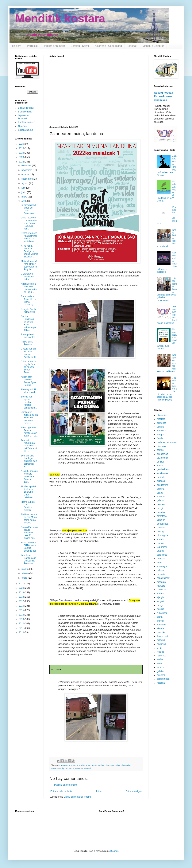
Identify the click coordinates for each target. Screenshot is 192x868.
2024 (22, 153)
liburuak (161, 497)
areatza (74, 765)
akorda (160, 628)
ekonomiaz (126, 765)
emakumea (56, 768)
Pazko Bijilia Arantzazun (28, 343)
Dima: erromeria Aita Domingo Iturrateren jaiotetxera (29, 237)
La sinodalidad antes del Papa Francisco (28, 209)
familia (160, 438)
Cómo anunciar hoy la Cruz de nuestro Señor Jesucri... (29, 367)
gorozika (161, 632)
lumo (159, 663)
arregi (160, 508)
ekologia (161, 532)
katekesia (162, 431)
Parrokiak (33, 46)
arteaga (161, 559)
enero (25, 578)
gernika (161, 489)
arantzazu (65, 765)
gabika (160, 671)
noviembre (27, 170)
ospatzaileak (163, 578)
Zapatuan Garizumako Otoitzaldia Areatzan (29, 559)
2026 (22, 144)
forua (159, 563)
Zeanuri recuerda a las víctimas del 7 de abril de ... (29, 446)
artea (88, 765)
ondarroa (161, 644)
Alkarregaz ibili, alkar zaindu (29, 391)
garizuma (161, 528)
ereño (160, 659)
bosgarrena (163, 485)
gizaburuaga (163, 679)
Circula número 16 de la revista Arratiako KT (29, 353)
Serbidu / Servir (80, 46)
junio (24, 192)
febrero (25, 573)
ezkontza (161, 590)
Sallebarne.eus (26, 130)
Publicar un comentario (66, 785)
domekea (161, 423)
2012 (22, 624)
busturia (161, 574)
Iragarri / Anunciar (54, 46)
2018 (22, 597)
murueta (161, 586)
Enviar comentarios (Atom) (77, 797)
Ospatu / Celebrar (153, 46)
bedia (94, 765)
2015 (22, 610)
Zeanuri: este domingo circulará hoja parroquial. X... (29, 461)
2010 (22, 632)
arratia (82, 765)
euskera (161, 675)
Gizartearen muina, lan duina (28, 277)
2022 (22, 162)
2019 (22, 592)
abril (24, 201)
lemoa (71, 768)
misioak (161, 477)
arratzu (160, 667)
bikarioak (161, 446)
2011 (22, 628)
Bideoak (132, 46)
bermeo (161, 504)
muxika (160, 609)
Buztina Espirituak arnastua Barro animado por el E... (29, 323)
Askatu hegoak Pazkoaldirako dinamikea (163, 96)
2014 (22, 615)
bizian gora (162, 535)
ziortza (160, 543)
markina (161, 640)
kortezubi (161, 625)
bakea (160, 493)
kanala (160, 594)
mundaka (161, 512)
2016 (22, 606)
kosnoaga (162, 566)
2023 (22, 157)
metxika (161, 683)
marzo (25, 569)
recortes (79, 768)
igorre (65, 768)
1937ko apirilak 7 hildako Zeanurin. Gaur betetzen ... (29, 492)
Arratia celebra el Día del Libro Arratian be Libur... (29, 288)
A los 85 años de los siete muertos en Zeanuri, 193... (29, 477)
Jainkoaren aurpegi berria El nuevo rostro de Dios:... (29, 418)
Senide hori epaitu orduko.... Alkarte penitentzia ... (29, 402)
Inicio (99, 791)
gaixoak (161, 500)
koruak (160, 539)
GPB (159, 648)
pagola (160, 427)
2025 (22, 148)
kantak (160, 466)
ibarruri (160, 621)
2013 (22, 619)
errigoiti (161, 601)
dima (107, 765)
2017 (22, 601)
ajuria (160, 617)
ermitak (161, 462)
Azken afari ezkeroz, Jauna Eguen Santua (29, 381)
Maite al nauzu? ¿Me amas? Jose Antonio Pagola (29, 265)
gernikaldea (163, 469)
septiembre (27, 179)
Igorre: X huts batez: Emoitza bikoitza (28, 506)
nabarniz (161, 656)
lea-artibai (162, 547)
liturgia (160, 435)
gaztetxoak (162, 458)
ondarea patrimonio (167, 442)
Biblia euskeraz (26, 108)
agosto (25, 183)
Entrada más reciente (61, 791)
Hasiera (17, 46)
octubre (26, 174)
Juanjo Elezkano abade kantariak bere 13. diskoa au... (29, 533)
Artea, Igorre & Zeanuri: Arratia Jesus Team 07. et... (29, 432)
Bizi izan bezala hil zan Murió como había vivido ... (29, 519)
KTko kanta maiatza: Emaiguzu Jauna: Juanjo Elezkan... (29, 251)
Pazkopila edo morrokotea (28, 336)
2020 (22, 588)
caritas (101, 765)
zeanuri (87, 768)
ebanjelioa (115, 765)
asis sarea (162, 555)
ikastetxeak (163, 636)
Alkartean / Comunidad (108, 46)
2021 (22, 584)
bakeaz (161, 570)
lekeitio (160, 652)
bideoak (161, 481)
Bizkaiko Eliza (25, 112)
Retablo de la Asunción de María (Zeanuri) (29, 301)
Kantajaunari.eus (27, 122)
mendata (161, 582)
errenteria (162, 516)
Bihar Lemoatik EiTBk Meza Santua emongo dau (29, 547)
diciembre (27, 166)
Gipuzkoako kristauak (24, 117)
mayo (25, 197)
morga (160, 605)
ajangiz (160, 597)
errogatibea (163, 524)
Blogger (114, 851)
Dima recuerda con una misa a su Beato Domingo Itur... (29, 223)
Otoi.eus (22, 126)
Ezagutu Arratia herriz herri (29, 311)
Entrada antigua (134, 791)
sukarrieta (162, 613)
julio (24, 188)
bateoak (161, 520)
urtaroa (160, 551)
